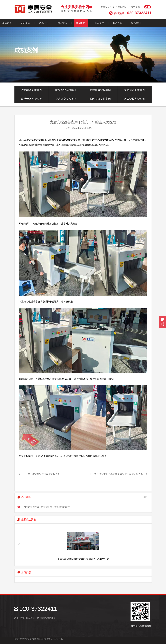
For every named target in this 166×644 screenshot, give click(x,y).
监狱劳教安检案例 (32, 99)
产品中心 (44, 23)
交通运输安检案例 (134, 90)
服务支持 (135, 7)
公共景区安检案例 (100, 90)
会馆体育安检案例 (66, 99)
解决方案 (118, 23)
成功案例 (81, 23)
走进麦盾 (25, 23)
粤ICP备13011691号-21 (54, 639)
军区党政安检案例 (100, 99)
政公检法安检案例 (32, 90)
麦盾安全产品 (107, 7)
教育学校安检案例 (134, 99)
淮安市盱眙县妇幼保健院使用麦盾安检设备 (121, 474)
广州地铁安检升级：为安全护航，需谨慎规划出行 (46, 507)
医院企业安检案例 (66, 90)
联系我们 (136, 23)
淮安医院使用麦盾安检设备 (46, 474)
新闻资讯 (123, 7)
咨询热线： (133, 13)
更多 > (146, 497)
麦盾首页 (7, 23)
